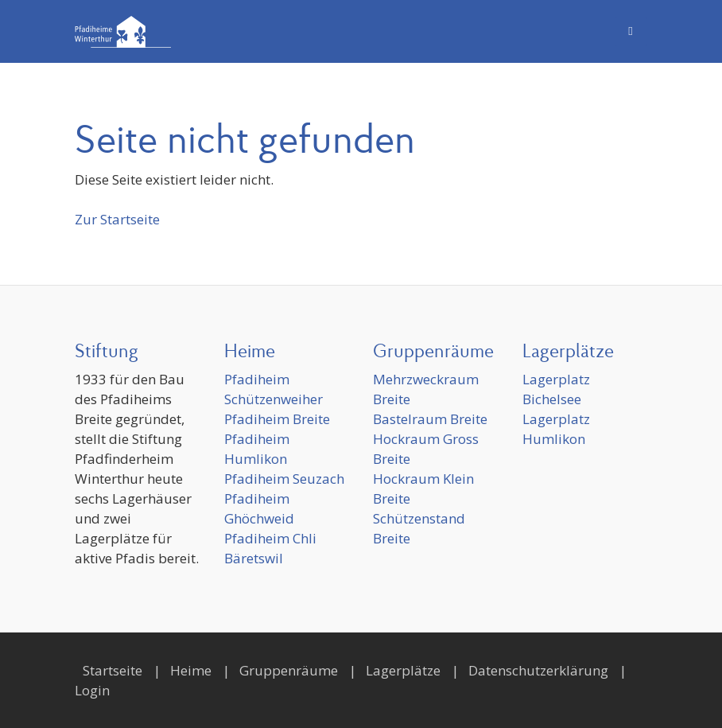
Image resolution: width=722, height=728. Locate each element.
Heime (191, 670)
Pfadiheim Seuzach (284, 479)
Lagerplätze (403, 670)
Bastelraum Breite (430, 419)
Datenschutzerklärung (538, 670)
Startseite (113, 670)
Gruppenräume (289, 670)
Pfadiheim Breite (277, 419)
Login (92, 690)
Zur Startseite (117, 219)
